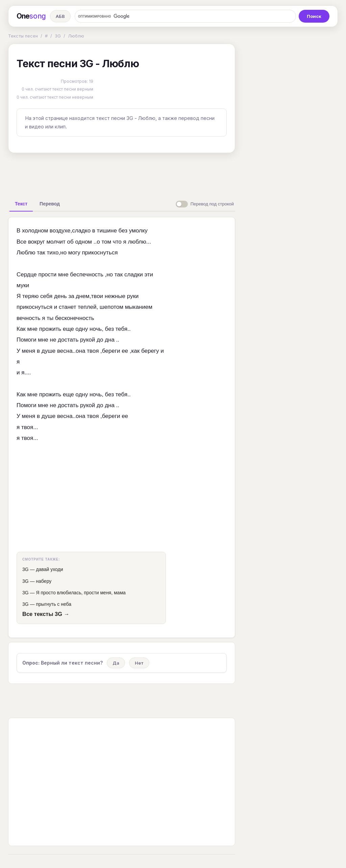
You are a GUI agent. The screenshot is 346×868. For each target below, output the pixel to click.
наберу (44, 581)
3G (58, 36)
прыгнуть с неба (54, 604)
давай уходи (49, 569)
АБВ (60, 16)
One (31, 16)
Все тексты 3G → (46, 614)
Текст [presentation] (21, 204)
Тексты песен (23, 36)
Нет (139, 663)
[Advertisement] (122, 174)
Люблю (76, 36)
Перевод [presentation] (50, 204)
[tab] (21, 204)
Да (116, 663)
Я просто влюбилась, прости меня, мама (81, 593)
